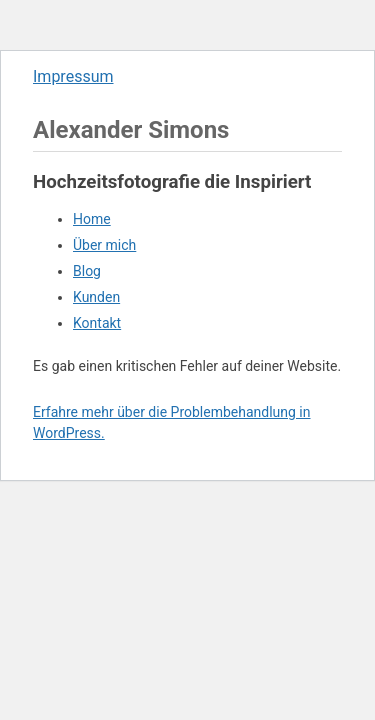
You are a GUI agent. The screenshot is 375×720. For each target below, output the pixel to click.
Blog (87, 271)
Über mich (104, 245)
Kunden (96, 297)
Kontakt (97, 323)
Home (92, 219)
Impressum (73, 76)
